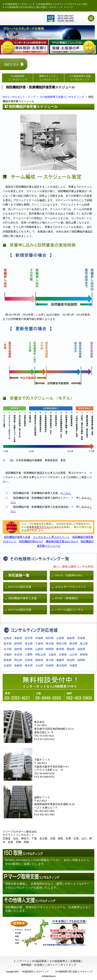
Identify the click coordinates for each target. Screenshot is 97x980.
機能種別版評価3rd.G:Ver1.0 (62, 541)
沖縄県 (73, 666)
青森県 (18, 638)
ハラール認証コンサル (69, 610)
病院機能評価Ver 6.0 (31, 541)
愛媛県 (60, 660)
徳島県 (39, 660)
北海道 (8, 638)
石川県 (8, 649)
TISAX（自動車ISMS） (70, 575)
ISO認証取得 (39, 961)
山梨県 (39, 649)
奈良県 (18, 655)
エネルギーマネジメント (71, 587)
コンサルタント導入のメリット (51, 537)
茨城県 (81, 638)
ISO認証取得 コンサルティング (18, 78)
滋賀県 (81, 649)
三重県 (29, 655)
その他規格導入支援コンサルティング (62, 97)
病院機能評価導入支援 (17, 537)
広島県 (29, 660)
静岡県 (50, 649)
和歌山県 (41, 655)
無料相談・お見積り (33, 965)
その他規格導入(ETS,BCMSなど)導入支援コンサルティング (34, 7)
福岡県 (81, 660)
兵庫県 (63, 655)
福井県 (18, 649)
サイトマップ (68, 965)
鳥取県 (8, 660)
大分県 (39, 666)
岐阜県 (60, 649)
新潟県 (73, 644)
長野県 (29, 649)
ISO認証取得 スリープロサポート (18, 18)
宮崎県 (50, 666)
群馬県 (18, 644)
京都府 (8, 655)
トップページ (21, 961)
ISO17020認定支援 (20, 610)
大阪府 (52, 655)
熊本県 (29, 666)
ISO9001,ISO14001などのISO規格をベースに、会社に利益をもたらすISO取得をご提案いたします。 (47, 862)
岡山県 (18, 660)
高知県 (71, 660)
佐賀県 (8, 666)
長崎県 (18, 666)
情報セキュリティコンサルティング (49, 78)
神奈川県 (62, 644)
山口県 (73, 655)
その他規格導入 (58, 961)
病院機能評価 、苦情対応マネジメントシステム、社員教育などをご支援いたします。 (48, 909)
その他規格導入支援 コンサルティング (80, 78)
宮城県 (39, 638)
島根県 (84, 655)
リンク (70, 7)
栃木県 (8, 644)
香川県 (50, 660)
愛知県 (71, 649)
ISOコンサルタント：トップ (19, 97)
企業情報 (76, 961)
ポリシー (53, 965)
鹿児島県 (62, 666)
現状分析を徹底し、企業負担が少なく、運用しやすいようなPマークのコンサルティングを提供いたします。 (47, 886)
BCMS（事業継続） (67, 598)
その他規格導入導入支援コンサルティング (74, 972)
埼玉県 (29, 644)
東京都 (50, 644)
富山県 (84, 644)
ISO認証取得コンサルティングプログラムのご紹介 (63, 4)
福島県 (71, 638)
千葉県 (39, 644)
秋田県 (50, 638)
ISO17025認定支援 (20, 587)
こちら (67, 493)
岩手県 (29, 638)
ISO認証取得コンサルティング (20, 4)
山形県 (60, 638)
